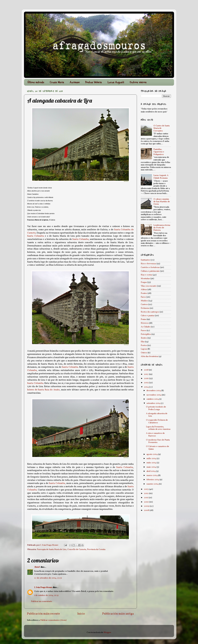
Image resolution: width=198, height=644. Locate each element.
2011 (146, 498)
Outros (144, 353)
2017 (146, 374)
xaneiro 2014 (153, 484)
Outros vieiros (138, 82)
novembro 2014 (154, 395)
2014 (147, 387)
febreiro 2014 (153, 480)
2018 (146, 370)
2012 (147, 493)
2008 (147, 510)
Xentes (144, 338)
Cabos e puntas (148, 316)
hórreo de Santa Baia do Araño (43, 390)
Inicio (81, 614)
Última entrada (36, 82)
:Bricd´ (37, 567)
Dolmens (145, 308)
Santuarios (145, 260)
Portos (144, 345)
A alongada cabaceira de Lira (157, 415)
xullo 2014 (152, 459)
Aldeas (144, 290)
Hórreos (145, 323)
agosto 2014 (152, 454)
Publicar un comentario (42, 601)
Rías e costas (146, 275)
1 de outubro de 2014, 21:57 (46, 595)
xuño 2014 (152, 463)
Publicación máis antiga (118, 614)
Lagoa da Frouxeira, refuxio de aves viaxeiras (158, 428)
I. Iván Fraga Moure (43, 587)
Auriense (75, 82)
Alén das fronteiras (150, 356)
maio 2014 (152, 467)
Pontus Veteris (94, 82)
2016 (147, 378)
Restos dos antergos (150, 312)
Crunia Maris (57, 82)
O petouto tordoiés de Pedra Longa (156, 408)
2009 (147, 506)
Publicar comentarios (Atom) (54, 620)
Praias (143, 319)
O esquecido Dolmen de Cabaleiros (157, 421)
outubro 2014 (153, 399)
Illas (143, 342)
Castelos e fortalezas (150, 267)
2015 (146, 383)
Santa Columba (36, 236)
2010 (147, 502)
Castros (144, 304)
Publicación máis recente (43, 614)
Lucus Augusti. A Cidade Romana (161, 177)
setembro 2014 (154, 403)
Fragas (144, 282)
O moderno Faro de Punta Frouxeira (158, 441)
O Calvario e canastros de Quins (158, 448)
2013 (146, 489)
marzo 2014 (152, 475)
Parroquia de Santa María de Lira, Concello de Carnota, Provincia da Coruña (71, 549)
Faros (143, 297)
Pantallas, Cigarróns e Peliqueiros (159, 152)
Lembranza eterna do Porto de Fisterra (162, 228)
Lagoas (144, 349)
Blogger (107, 632)
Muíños (144, 301)
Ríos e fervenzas (148, 264)
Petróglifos (146, 334)
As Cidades (146, 327)
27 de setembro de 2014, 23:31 (48, 578)
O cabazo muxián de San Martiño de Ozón (162, 202)
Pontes (144, 293)
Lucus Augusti (116, 82)
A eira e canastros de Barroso (155, 434)
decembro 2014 (154, 391)
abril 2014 (151, 471)
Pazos (143, 331)
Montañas (145, 279)
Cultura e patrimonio (150, 271)
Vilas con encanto (149, 286)
